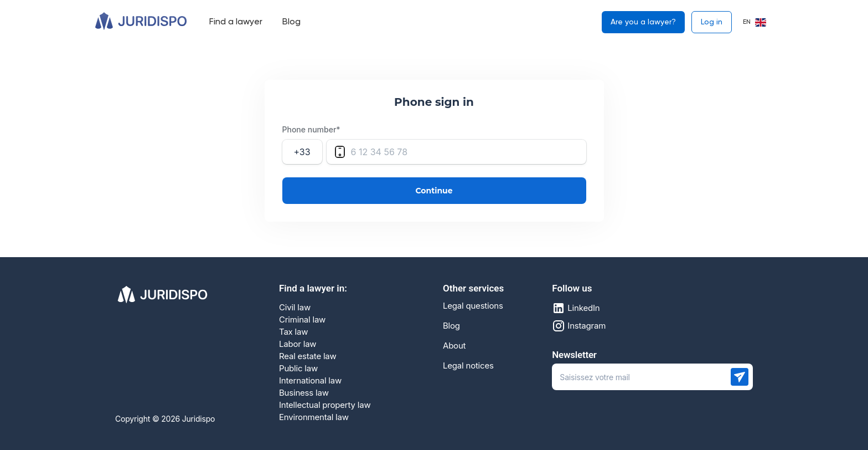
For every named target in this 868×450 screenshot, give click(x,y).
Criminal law (302, 319)
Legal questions (473, 306)
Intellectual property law (325, 405)
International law (310, 380)
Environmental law (314, 417)
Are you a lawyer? (643, 22)
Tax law (293, 332)
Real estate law (308, 356)
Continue (434, 191)
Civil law (295, 307)
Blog (451, 326)
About (454, 346)
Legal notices (468, 366)
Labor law (298, 344)
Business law (304, 393)
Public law (298, 368)
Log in (712, 22)
